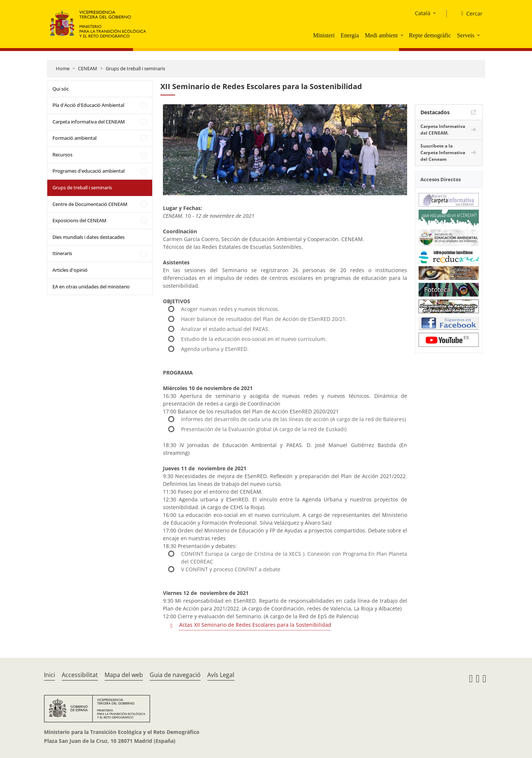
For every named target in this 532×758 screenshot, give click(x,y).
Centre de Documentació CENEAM (90, 204)
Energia (350, 35)
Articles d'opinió (70, 270)
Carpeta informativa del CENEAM (89, 122)
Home (63, 68)
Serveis (466, 35)
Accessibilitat (80, 675)
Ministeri (324, 35)
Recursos (62, 155)
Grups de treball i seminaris (135, 68)
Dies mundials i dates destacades (88, 237)
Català (423, 13)
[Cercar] (469, 14)
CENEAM (88, 68)
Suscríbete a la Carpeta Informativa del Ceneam (443, 153)
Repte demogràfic (430, 35)
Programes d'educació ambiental (88, 171)
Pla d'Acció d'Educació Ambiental (88, 105)
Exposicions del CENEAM (79, 220)
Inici (50, 675)
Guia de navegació (175, 675)
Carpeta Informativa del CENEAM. (443, 130)
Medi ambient (381, 35)
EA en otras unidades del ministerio (91, 287)
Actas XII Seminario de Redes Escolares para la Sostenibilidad (255, 625)
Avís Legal (221, 675)
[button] (403, 35)
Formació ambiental (74, 138)
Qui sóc (61, 89)
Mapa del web (124, 675)
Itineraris (62, 253)
